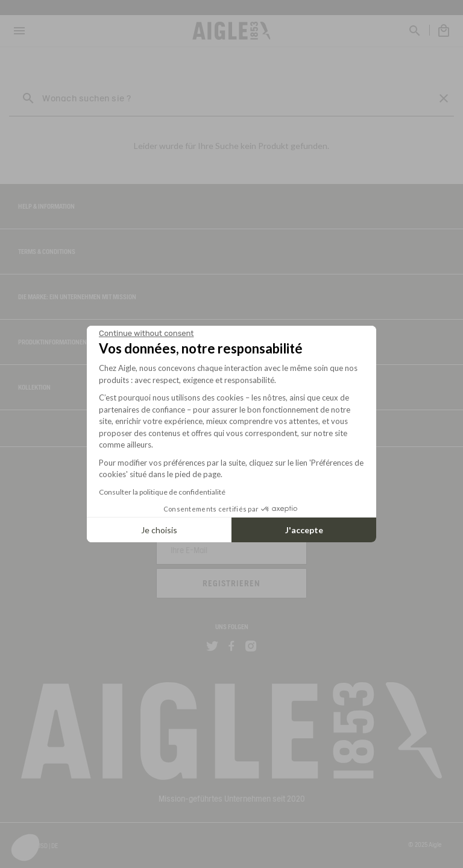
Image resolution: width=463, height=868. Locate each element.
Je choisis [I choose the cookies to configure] (159, 530)
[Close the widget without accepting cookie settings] (146, 334)
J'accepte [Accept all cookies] (304, 530)
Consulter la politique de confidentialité (162, 492)
